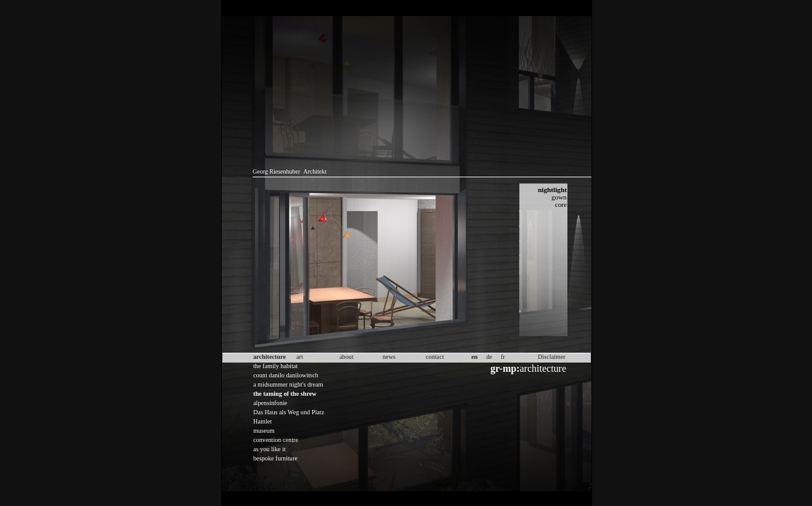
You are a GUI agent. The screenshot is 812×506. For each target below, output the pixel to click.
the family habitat (275, 366)
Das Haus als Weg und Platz (289, 412)
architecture (528, 368)
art (300, 357)
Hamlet (262, 421)
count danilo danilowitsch (286, 375)
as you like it (270, 449)
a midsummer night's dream (288, 384)
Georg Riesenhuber (276, 171)
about (347, 357)
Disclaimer (552, 357)
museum (264, 431)
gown (559, 197)
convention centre (276, 440)
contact (435, 357)
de (489, 357)
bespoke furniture (275, 458)
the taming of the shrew (285, 394)
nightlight (552, 190)
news (389, 357)
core (561, 204)
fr (503, 357)
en (474, 357)
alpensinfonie (270, 403)
